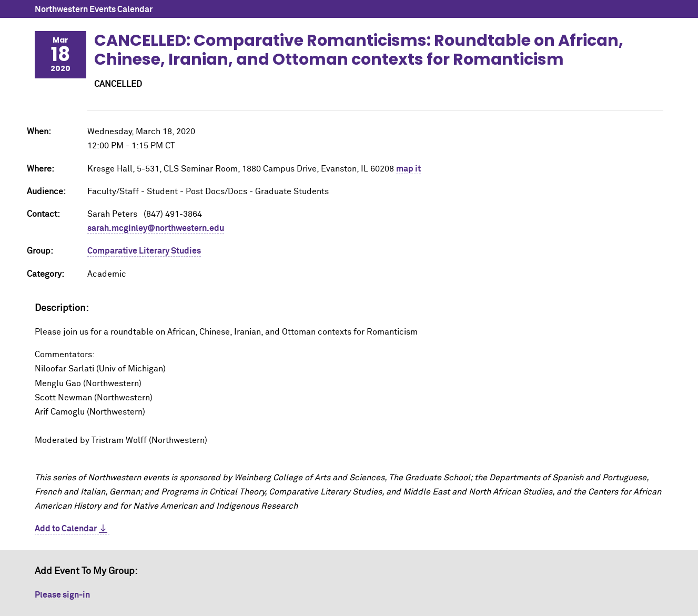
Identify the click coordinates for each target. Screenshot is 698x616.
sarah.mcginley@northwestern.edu (156, 228)
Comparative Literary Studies (144, 251)
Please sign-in (62, 595)
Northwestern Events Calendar (94, 9)
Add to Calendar (66, 529)
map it (408, 169)
